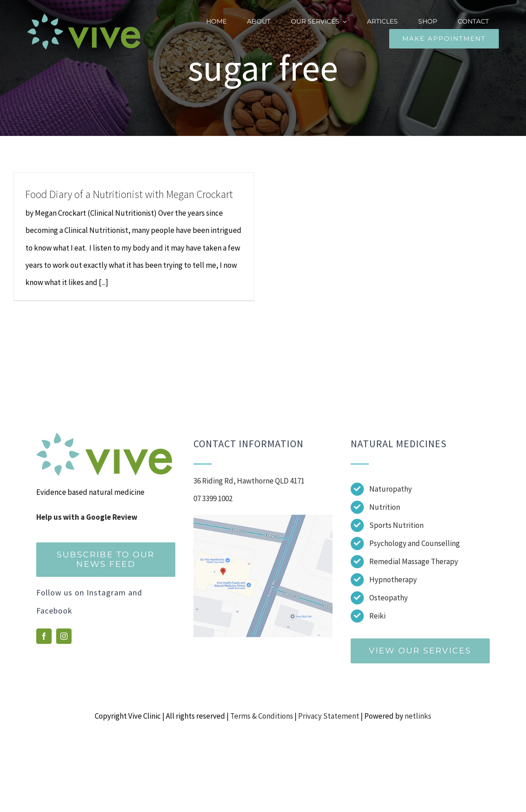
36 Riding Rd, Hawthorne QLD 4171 (249, 481)
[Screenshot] (263, 518)
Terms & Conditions (262, 716)
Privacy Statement (329, 716)
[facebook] (44, 636)
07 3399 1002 (213, 498)
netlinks (418, 716)
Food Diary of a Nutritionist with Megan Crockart (129, 194)
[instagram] (64, 636)
